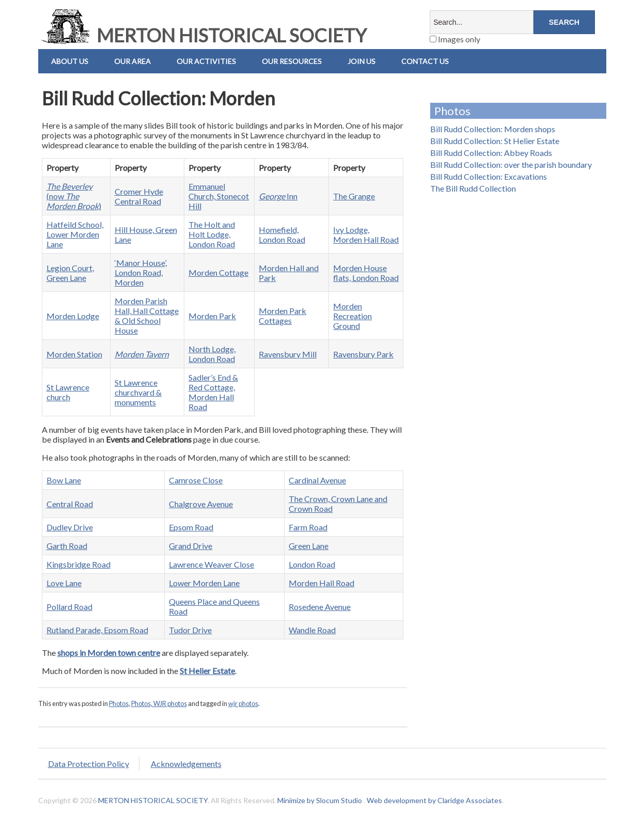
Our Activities (206, 61)
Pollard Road (69, 607)
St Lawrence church (68, 392)
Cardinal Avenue (317, 480)
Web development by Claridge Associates (434, 800)
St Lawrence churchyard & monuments (138, 392)
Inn (278, 196)
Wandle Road (312, 630)
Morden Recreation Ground (352, 316)
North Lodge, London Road (212, 354)
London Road (312, 564)
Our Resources (292, 61)
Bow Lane (64, 480)
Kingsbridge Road (78, 564)
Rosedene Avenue (320, 607)
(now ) (74, 196)
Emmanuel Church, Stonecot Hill (219, 196)
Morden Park (212, 316)
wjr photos (243, 703)
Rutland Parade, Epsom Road (97, 630)
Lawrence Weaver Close (211, 564)
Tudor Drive (190, 630)
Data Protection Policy (89, 764)
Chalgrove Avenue (201, 504)
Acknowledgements (186, 764)
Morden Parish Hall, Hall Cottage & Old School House (147, 316)
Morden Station (74, 354)
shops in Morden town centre (109, 653)
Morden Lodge (73, 316)
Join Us (362, 61)
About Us (70, 61)
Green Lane (309, 546)
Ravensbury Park (363, 354)
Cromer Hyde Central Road (139, 196)
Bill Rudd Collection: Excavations (489, 176)
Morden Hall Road (321, 583)
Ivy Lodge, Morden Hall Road (366, 234)
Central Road (70, 504)
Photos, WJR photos (159, 703)
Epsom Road (191, 527)
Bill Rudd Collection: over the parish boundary (511, 164)
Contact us (425, 61)
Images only (455, 39)
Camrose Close (196, 480)
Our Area (132, 61)
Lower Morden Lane (204, 583)
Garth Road (67, 546)
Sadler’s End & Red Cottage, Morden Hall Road (213, 392)
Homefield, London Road (282, 234)
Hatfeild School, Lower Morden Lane (75, 234)
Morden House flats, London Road (366, 273)
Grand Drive (191, 546)
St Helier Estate (207, 671)
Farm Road (308, 527)
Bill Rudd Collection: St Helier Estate (495, 141)
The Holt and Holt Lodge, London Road (212, 234)
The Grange (354, 196)
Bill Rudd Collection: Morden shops (493, 129)
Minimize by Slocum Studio (320, 800)
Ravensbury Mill (288, 354)
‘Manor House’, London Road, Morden (141, 272)
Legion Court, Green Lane (70, 273)
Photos (119, 703)
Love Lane (64, 583)
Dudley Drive (70, 527)
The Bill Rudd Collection (473, 188)
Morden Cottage (218, 272)
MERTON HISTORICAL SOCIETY (202, 35)
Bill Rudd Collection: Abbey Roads (491, 153)
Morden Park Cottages (282, 316)
